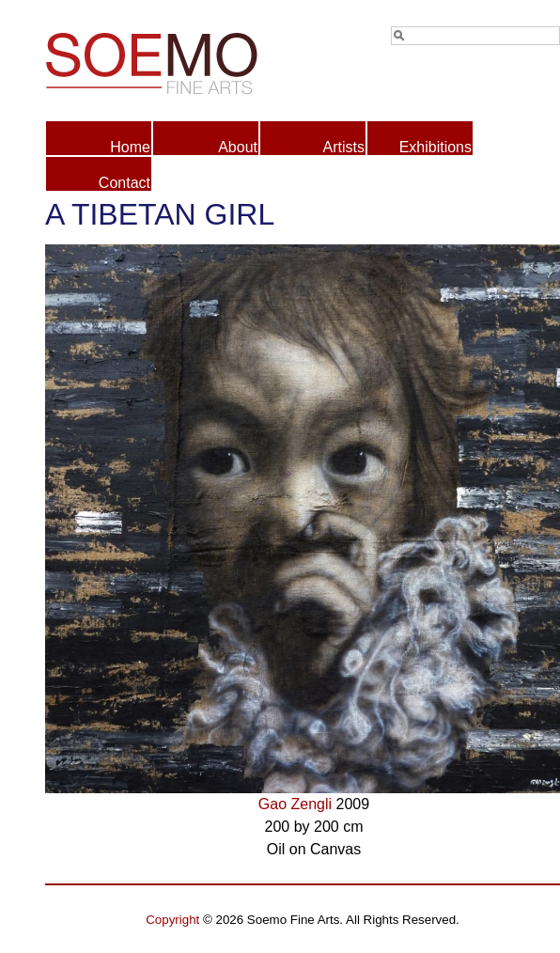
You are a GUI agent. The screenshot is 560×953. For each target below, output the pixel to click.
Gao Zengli (295, 804)
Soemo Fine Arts (174, 60)
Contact (124, 183)
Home (130, 147)
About (238, 147)
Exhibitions (436, 147)
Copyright (172, 920)
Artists (344, 147)
